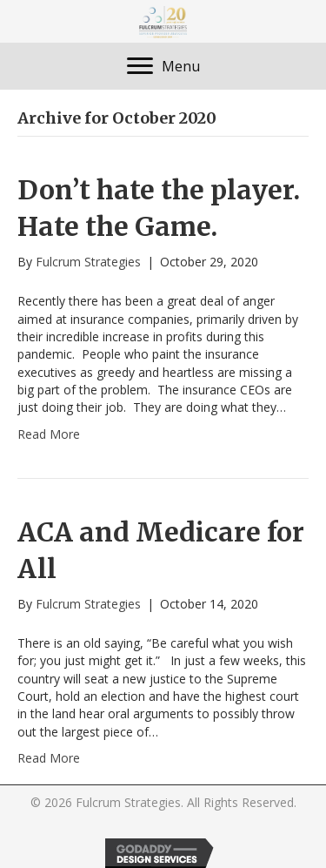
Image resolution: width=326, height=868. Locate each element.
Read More (49, 434)
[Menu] (163, 66)
